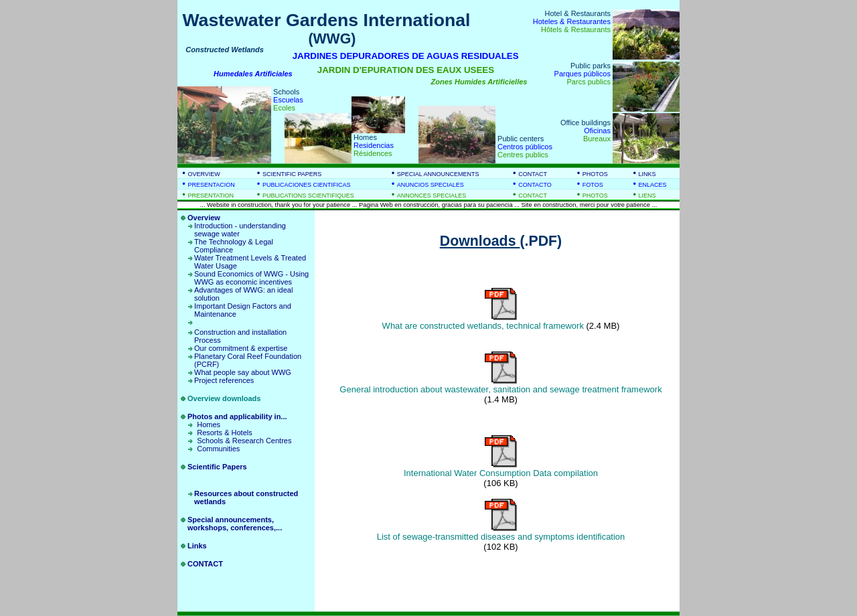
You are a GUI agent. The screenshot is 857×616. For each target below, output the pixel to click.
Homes (209, 425)
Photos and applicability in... (237, 416)
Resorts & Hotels (225, 433)
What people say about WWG (243, 372)
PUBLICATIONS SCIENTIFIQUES (308, 196)
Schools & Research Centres (244, 441)
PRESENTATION (211, 196)
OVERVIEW (204, 174)
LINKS (647, 174)
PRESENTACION (211, 185)
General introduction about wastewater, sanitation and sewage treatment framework (500, 389)
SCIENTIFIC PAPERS (292, 174)
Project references (224, 380)
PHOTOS (595, 174)
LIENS (647, 196)
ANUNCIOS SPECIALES (431, 185)
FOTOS (593, 185)
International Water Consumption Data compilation (501, 473)
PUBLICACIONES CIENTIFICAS (307, 185)
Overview (204, 218)
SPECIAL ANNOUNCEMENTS (438, 174)
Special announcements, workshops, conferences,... (235, 524)
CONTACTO (535, 185)
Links (197, 546)
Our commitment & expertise (241, 348)
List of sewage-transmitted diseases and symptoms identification (501, 537)
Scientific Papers (217, 467)
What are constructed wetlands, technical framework (483, 326)
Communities (218, 449)
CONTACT (533, 174)
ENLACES (653, 185)
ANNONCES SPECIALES (432, 196)
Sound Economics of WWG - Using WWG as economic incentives (251, 278)
